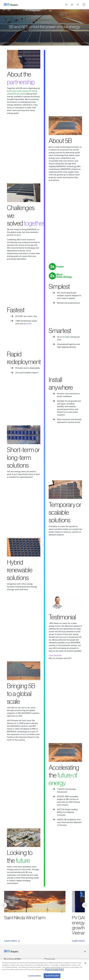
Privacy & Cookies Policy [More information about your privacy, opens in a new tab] (54, 970)
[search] (78, 5)
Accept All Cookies (52, 976)
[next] (85, 905)
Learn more (12, 941)
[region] (44, 970)
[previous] (4, 905)
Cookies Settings (34, 976)
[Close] (85, 963)
